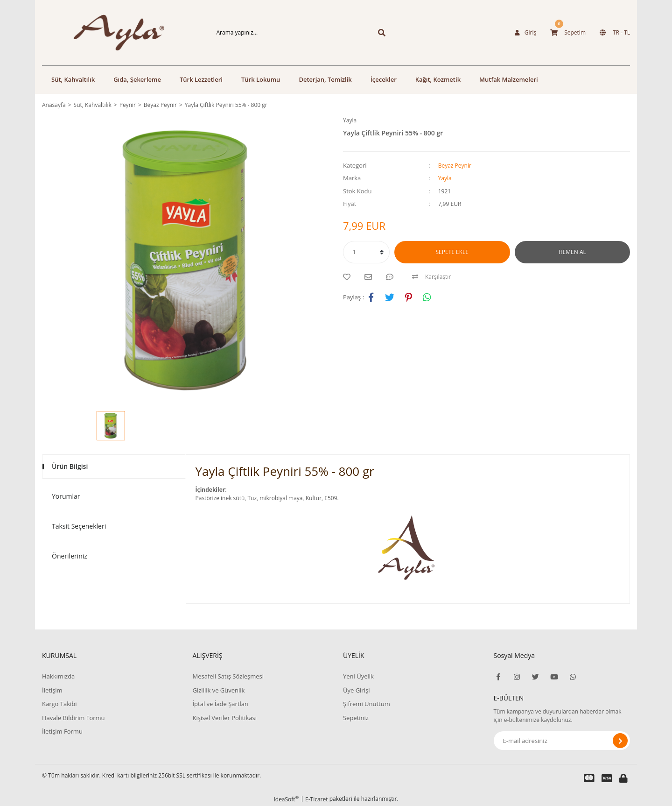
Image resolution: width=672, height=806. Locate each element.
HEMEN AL (572, 252)
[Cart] (568, 33)
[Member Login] (525, 33)
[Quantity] (366, 252)
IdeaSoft (286, 799)
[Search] (286, 33)
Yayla (350, 120)
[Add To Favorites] (349, 277)
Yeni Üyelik (358, 676)
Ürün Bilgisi (70, 466)
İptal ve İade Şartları (220, 704)
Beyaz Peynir (455, 166)
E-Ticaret (317, 799)
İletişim (52, 690)
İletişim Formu (62, 731)
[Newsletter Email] (562, 741)
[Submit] (620, 741)
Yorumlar (66, 496)
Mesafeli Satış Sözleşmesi (228, 676)
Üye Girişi (356, 690)
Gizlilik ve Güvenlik (218, 690)
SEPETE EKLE (452, 252)
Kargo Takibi (59, 704)
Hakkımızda (58, 676)
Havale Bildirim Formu (73, 718)
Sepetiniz (356, 718)
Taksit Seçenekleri (79, 526)
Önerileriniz (70, 556)
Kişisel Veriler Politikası (224, 718)
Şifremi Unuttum (367, 704)
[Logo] (110, 33)
